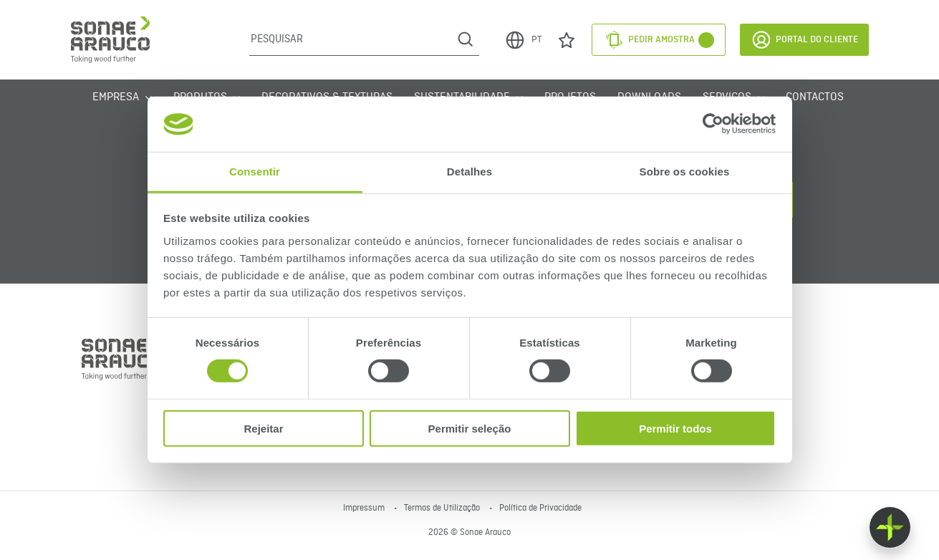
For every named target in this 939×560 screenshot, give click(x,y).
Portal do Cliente (804, 40)
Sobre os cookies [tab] (685, 172)
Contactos (815, 97)
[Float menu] (890, 527)
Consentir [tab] (255, 172)
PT (523, 40)
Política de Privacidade (540, 508)
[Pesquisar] (351, 39)
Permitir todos (675, 428)
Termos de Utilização (443, 508)
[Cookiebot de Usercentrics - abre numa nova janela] (713, 124)
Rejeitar (263, 428)
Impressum (365, 508)
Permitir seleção (470, 428)
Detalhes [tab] (469, 172)
